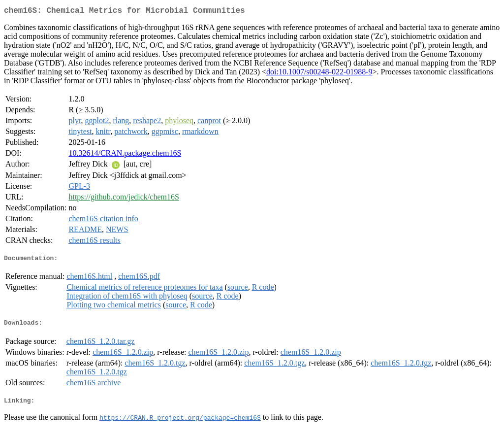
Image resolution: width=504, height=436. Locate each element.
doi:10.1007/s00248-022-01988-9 (319, 74)
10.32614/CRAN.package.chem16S (125, 155)
